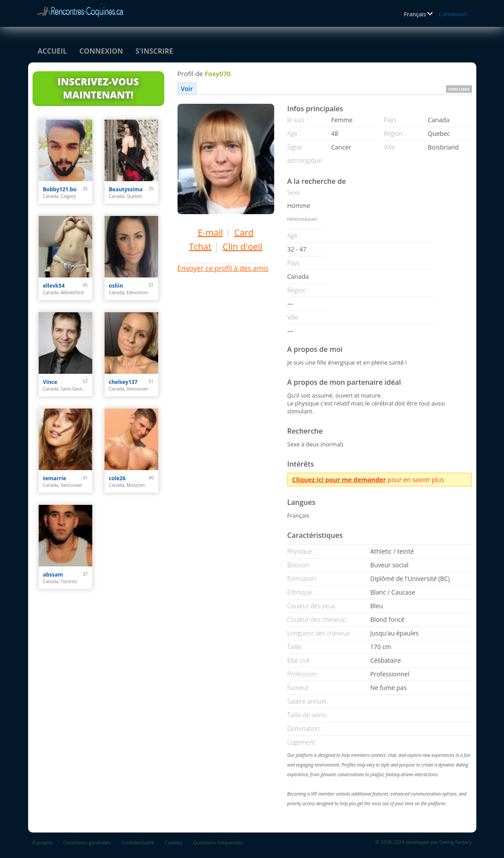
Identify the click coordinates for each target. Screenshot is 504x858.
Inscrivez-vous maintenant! (98, 88)
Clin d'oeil (243, 246)
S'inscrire (154, 51)
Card (244, 232)
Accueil (53, 51)
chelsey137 (123, 382)
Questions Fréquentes (218, 842)
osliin (116, 286)
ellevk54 (54, 286)
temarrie (55, 478)
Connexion (453, 14)
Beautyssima (126, 189)
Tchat (200, 246)
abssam (53, 575)
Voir (187, 89)
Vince (50, 382)
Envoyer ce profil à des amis (223, 268)
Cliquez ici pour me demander (339, 480)
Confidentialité (138, 842)
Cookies (174, 842)
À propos (43, 842)
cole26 (117, 478)
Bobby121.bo (60, 189)
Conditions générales (87, 842)
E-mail (210, 232)
